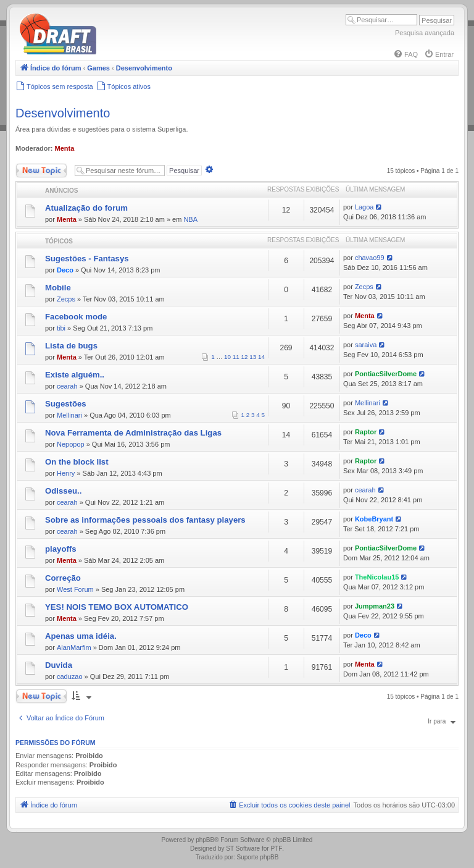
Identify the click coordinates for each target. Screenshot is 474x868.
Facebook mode (76, 317)
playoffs (61, 549)
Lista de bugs (71, 346)
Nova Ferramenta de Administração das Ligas (133, 433)
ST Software (243, 849)
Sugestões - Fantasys (87, 259)
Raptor (366, 432)
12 (245, 357)
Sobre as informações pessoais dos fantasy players (145, 520)
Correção (63, 578)
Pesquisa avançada (425, 33)
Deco (65, 270)
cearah (67, 386)
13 (253, 357)
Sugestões (66, 404)
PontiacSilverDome (386, 374)
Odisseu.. (63, 491)
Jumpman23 (375, 606)
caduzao (70, 676)
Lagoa (364, 207)
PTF (276, 849)
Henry (66, 473)
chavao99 (370, 258)
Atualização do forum (86, 208)
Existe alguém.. (75, 375)
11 (236, 357)
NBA (190, 219)
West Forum (75, 589)
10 (227, 357)
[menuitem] (405, 54)
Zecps (66, 299)
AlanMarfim (74, 647)
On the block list (77, 462)
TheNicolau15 (377, 577)
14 (261, 357)
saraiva (366, 345)
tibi (61, 328)
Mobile (58, 288)
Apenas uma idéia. (81, 636)
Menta (65, 148)
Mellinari (69, 415)
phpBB (205, 840)
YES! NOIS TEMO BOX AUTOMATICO (117, 607)
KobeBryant (374, 519)
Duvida (59, 665)
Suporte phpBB (258, 857)
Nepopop (71, 444)
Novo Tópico (41, 171)
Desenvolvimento (63, 113)
